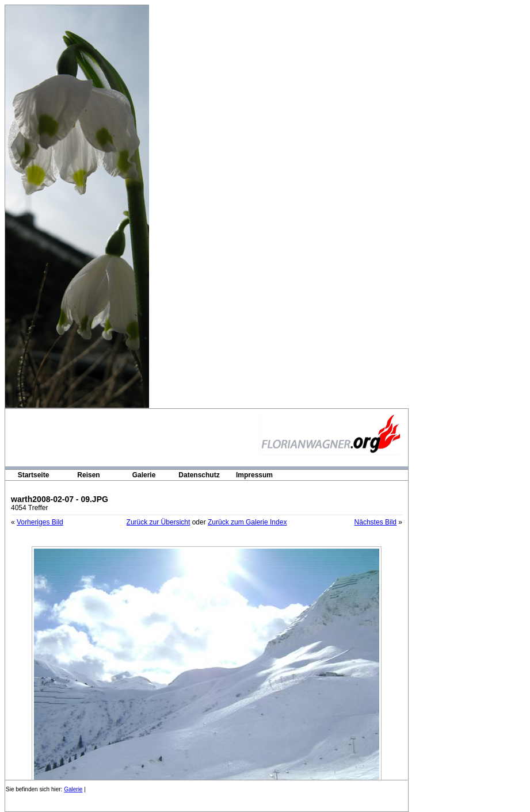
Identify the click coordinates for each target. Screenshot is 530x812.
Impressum (254, 475)
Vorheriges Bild (40, 522)
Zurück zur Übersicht (159, 522)
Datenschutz (199, 475)
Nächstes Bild (375, 522)
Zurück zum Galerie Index (247, 522)
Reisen (88, 475)
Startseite (34, 475)
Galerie (144, 475)
